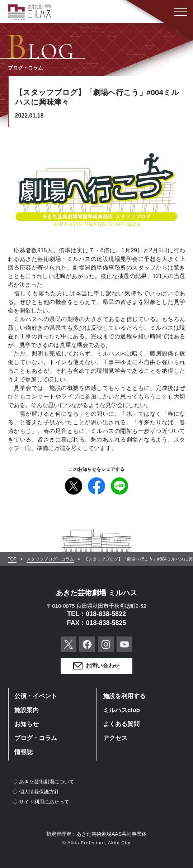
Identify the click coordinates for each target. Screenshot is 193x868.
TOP (12, 559)
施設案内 (27, 710)
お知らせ (27, 724)
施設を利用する (124, 696)
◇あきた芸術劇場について (43, 782)
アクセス (115, 738)
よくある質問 (121, 724)
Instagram (106, 644)
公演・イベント (36, 696)
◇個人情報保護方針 (36, 792)
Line (119, 486)
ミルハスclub (121, 710)
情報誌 (23, 752)
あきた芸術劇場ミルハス (29, 12)
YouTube (124, 644)
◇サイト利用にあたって (41, 802)
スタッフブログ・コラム (50, 559)
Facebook (96, 486)
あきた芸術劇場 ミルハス (96, 593)
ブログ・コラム (36, 738)
